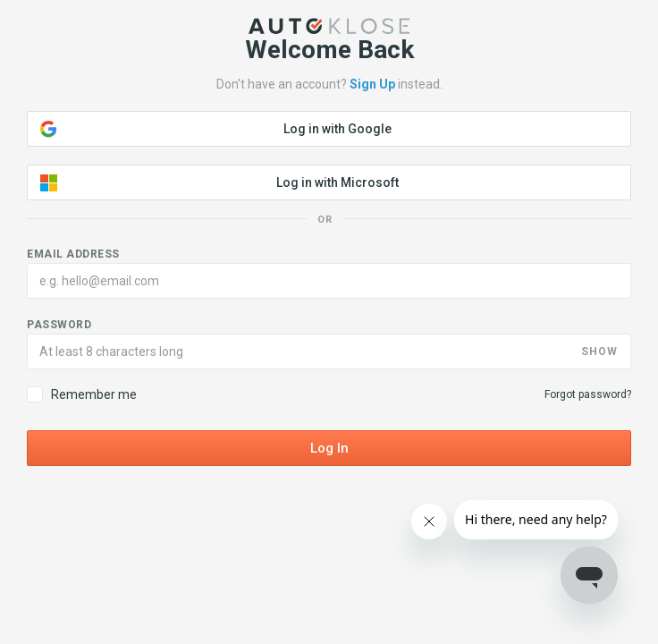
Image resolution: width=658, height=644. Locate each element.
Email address (73, 254)
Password (59, 325)
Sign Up (372, 84)
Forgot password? (588, 394)
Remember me (82, 394)
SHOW (599, 352)
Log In (329, 448)
